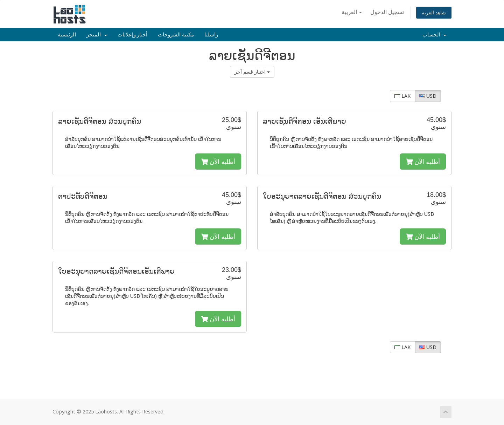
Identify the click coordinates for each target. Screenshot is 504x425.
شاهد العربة (434, 12)
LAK (402, 96)
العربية (352, 12)
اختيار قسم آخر (252, 72)
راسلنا (211, 35)
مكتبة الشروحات (176, 35)
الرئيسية (67, 35)
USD (428, 96)
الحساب (435, 35)
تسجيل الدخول (387, 12)
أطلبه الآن (218, 162)
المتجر (97, 35)
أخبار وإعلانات (133, 35)
